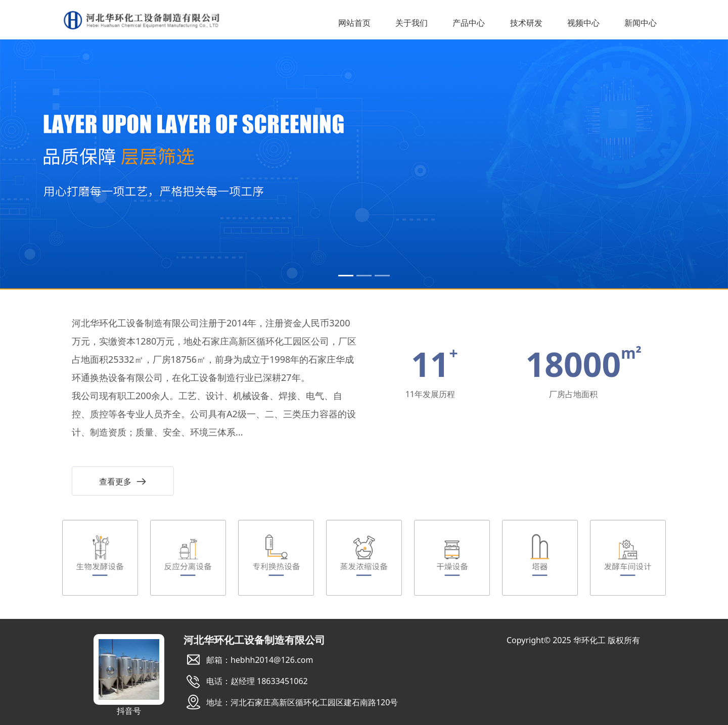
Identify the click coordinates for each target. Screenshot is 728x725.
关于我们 (412, 23)
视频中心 (583, 23)
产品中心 (469, 23)
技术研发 (526, 23)
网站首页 (354, 23)
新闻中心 (641, 23)
